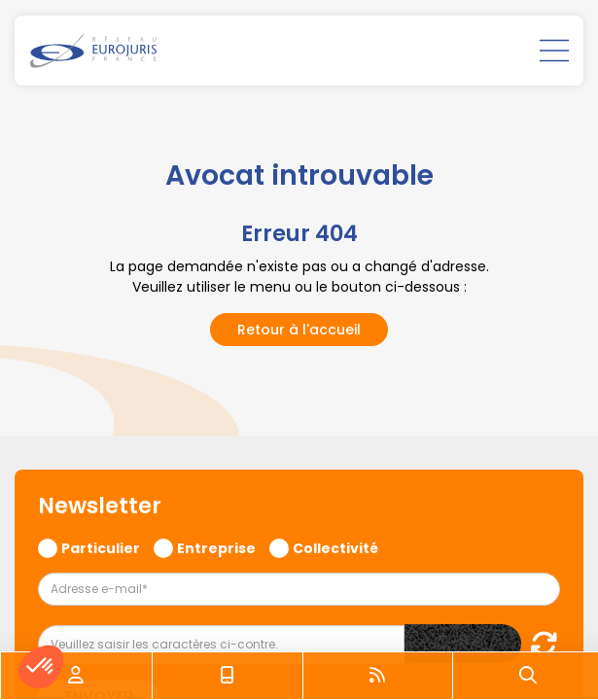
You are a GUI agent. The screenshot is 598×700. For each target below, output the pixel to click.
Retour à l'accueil (299, 330)
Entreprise (216, 547)
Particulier (101, 547)
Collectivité (335, 547)
